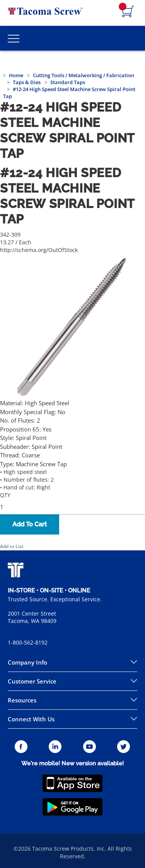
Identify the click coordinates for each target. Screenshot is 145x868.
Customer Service (32, 681)
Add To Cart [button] (30, 524)
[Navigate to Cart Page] (128, 12)
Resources (22, 700)
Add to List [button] (12, 546)
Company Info (27, 662)
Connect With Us (31, 719)
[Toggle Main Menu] (14, 38)
